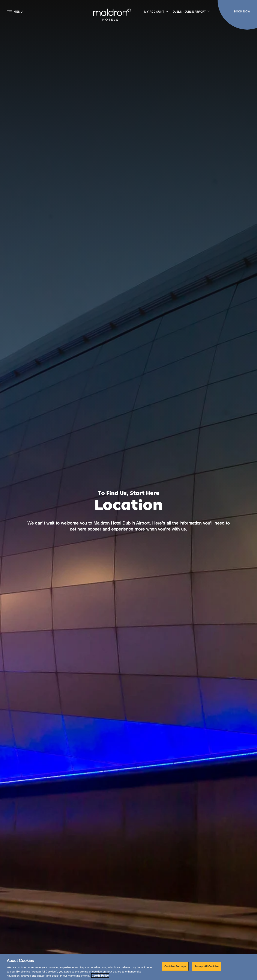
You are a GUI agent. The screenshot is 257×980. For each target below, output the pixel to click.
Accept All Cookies (207, 966)
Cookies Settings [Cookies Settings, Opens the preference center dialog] (175, 966)
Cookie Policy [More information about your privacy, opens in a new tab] (100, 975)
